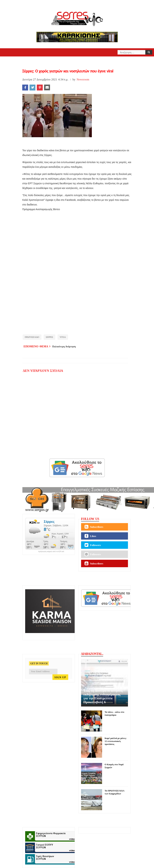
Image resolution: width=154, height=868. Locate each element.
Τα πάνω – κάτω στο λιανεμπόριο (115, 713)
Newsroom (83, 79)
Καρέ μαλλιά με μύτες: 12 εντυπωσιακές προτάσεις (116, 741)
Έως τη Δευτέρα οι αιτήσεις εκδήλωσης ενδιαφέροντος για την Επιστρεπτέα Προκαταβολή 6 (103, 696)
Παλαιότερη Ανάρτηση (64, 347)
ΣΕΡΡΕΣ (49, 337)
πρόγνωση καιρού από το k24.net (51, 552)
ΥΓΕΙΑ (63, 337)
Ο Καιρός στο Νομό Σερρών (114, 766)
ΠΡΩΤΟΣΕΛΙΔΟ (32, 337)
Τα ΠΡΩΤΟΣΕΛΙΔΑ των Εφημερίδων (115, 792)
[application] (77, 269)
